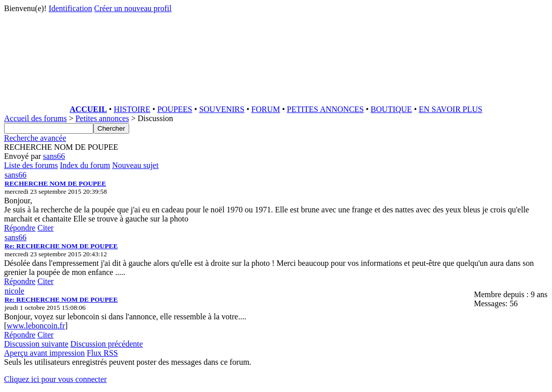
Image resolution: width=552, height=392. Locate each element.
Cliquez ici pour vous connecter (56, 379)
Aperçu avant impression (44, 353)
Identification (70, 8)
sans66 (54, 156)
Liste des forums (31, 165)
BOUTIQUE (392, 109)
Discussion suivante (36, 344)
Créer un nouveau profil (133, 8)
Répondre (20, 228)
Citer (45, 228)
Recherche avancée (35, 138)
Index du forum (85, 165)
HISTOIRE (132, 109)
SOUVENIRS (222, 109)
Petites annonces (102, 118)
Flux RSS (102, 353)
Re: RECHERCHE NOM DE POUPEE (61, 246)
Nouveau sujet (135, 165)
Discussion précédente (107, 344)
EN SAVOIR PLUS (451, 109)
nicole (14, 291)
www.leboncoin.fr (36, 326)
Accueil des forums (35, 118)
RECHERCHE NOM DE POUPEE (55, 183)
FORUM (266, 109)
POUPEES (175, 109)
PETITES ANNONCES (325, 109)
